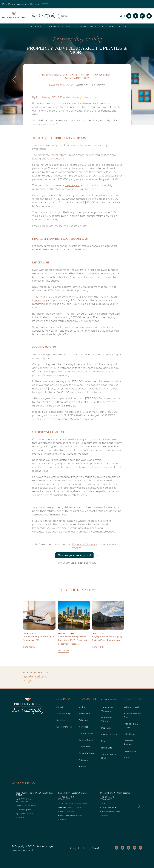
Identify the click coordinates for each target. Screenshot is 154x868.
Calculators (129, 734)
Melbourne (84, 714)
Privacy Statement (22, 850)
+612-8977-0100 (23, 799)
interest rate (40, 300)
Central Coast (86, 740)
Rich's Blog (107, 748)
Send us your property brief (74, 555)
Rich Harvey (43, 97)
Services (61, 720)
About (60, 707)
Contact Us (125, 26)
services (70, 26)
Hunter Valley (86, 733)
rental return (58, 155)
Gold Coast (85, 747)
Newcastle (84, 727)
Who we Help (96, 26)
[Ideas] (95, 848)
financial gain (79, 145)
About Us (39, 26)
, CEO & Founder (60, 97)
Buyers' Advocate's (85, 544)
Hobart (82, 767)
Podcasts (106, 728)
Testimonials (130, 751)
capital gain (72, 185)
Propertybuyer (45, 846)
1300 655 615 (22, 802)
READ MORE (29, 647)
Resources (111, 26)
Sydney (83, 707)
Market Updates (109, 734)
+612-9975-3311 (107, 797)
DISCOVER (27, 26)
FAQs (126, 758)
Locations (82, 26)
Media (104, 741)
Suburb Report (131, 707)
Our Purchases (55, 26)
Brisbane (83, 720)
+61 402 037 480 (66, 797)
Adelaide (83, 760)
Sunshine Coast (87, 753)
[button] (139, 806)
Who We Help (63, 714)
